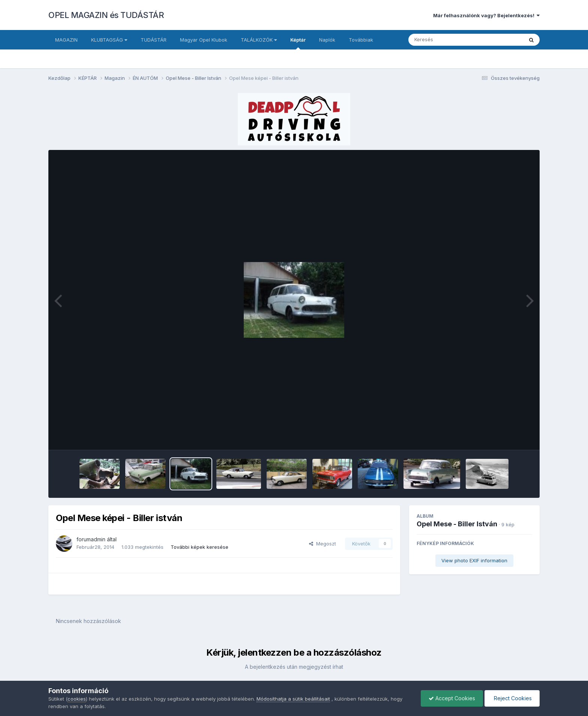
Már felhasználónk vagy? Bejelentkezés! (486, 15)
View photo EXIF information (474, 560)
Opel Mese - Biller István (457, 524)
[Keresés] (445, 40)
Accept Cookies (452, 698)
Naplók (327, 40)
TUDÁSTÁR (154, 40)
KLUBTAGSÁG (109, 40)
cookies (77, 699)
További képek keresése (199, 547)
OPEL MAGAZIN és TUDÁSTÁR (106, 15)
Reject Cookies (512, 698)
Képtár (298, 43)
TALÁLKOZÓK (259, 40)
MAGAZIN (66, 40)
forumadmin (91, 539)
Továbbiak (361, 40)
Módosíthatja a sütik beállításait (293, 699)
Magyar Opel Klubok (204, 40)
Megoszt (322, 544)
